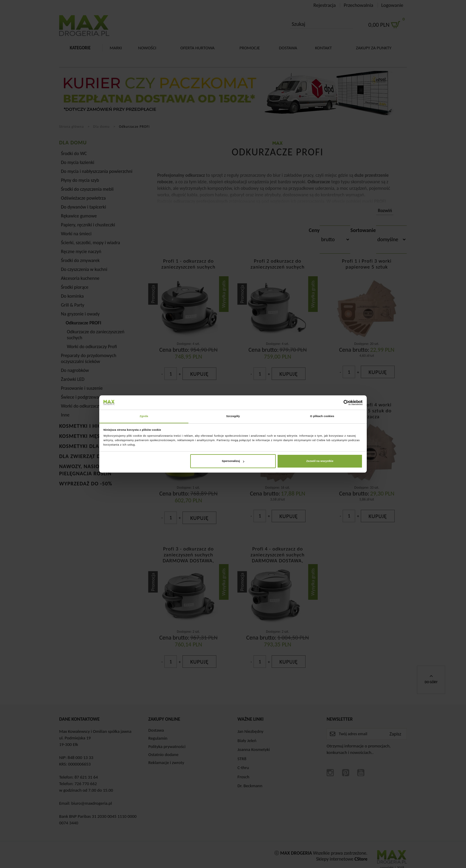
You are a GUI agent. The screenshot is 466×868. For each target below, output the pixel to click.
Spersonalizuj (233, 461)
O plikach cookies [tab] (322, 416)
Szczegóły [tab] (233, 416)
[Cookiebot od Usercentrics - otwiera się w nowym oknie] (337, 402)
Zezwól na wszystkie (320, 461)
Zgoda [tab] (144, 416)
